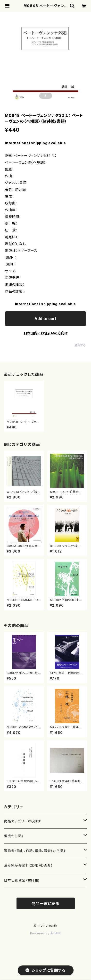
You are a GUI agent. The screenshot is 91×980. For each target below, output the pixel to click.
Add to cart (45, 319)
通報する (80, 345)
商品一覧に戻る (46, 904)
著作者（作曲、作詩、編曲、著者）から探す (35, 851)
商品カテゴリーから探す (23, 821)
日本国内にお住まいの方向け (46, 333)
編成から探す (14, 836)
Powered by (46, 933)
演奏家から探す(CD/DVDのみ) (28, 865)
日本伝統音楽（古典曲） (22, 880)
